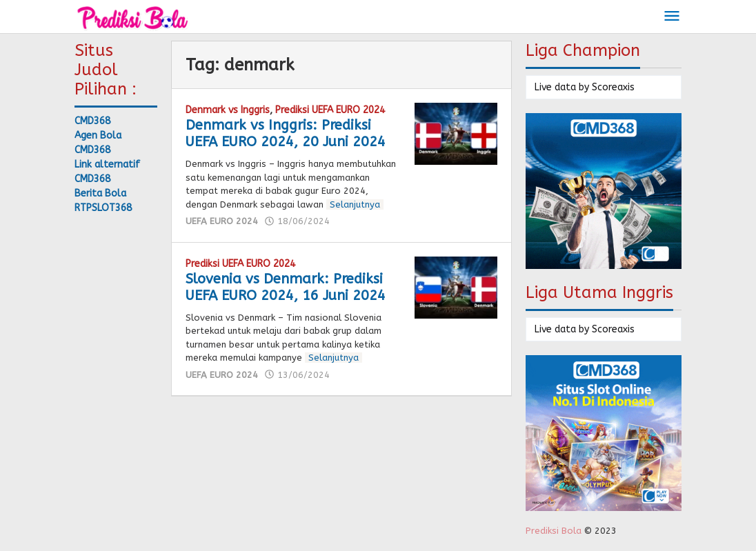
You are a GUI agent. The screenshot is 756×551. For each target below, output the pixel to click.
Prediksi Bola (554, 531)
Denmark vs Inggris (228, 110)
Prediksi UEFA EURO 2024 (330, 110)
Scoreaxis (613, 87)
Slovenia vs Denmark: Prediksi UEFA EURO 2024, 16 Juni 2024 (286, 287)
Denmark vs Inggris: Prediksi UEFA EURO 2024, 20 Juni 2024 (286, 133)
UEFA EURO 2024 (222, 221)
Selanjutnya (355, 204)
